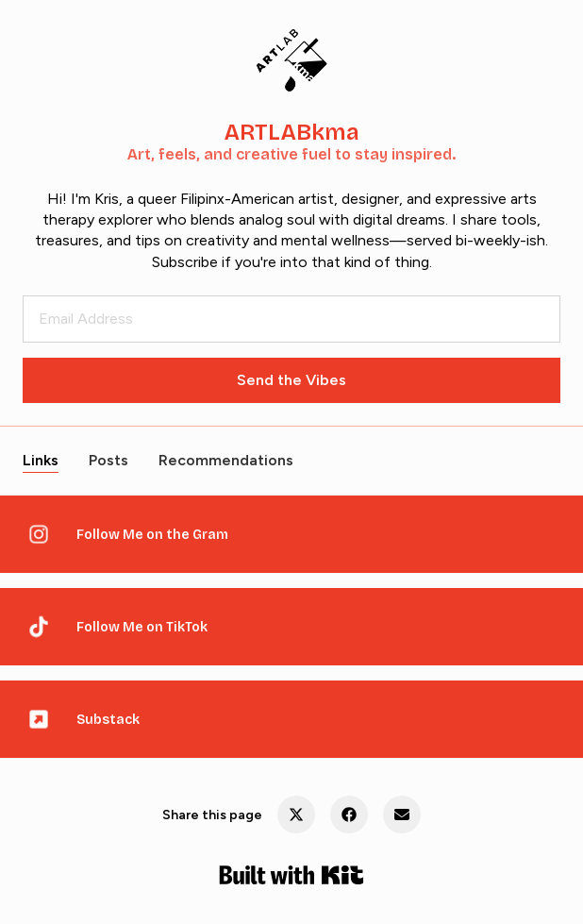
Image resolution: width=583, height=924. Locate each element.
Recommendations (226, 460)
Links (41, 460)
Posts (108, 460)
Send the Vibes (291, 380)
